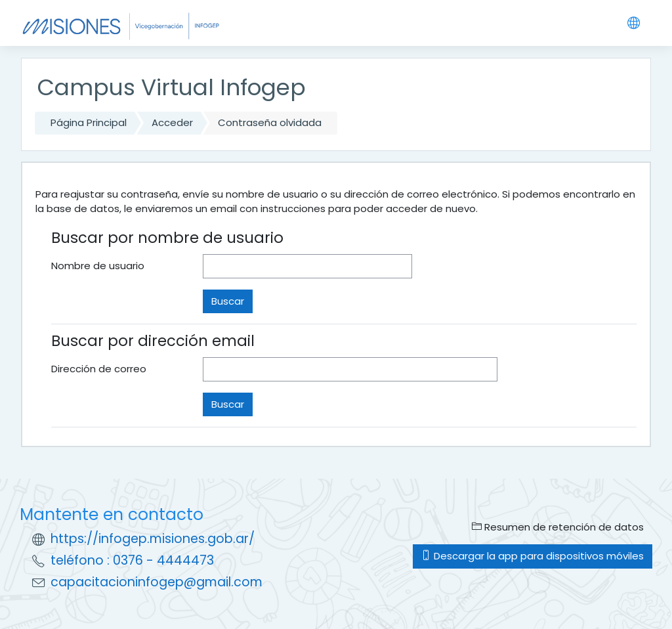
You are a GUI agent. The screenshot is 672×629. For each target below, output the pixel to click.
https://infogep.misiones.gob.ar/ (153, 539)
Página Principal (89, 122)
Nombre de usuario (98, 266)
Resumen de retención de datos (558, 527)
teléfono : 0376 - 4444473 (132, 560)
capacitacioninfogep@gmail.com (157, 582)
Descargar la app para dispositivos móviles (533, 556)
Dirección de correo (99, 369)
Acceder (172, 122)
